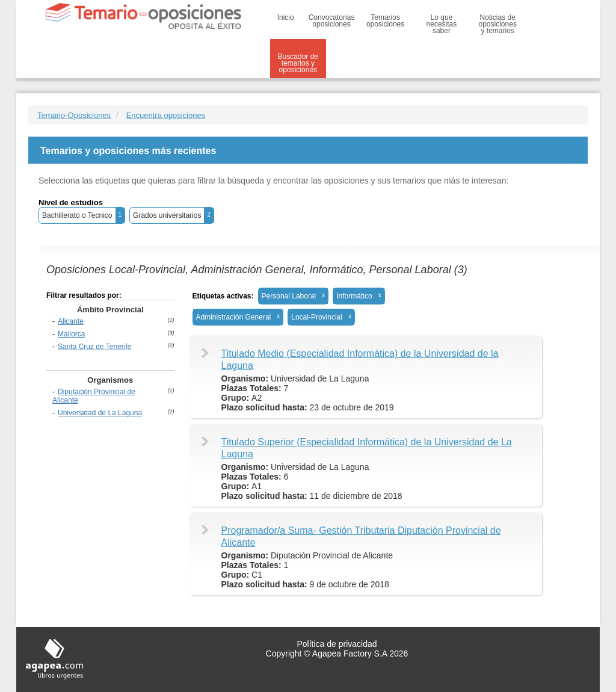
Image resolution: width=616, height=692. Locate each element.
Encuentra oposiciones (166, 115)
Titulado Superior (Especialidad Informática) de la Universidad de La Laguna (367, 448)
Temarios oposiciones (385, 21)
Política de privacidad (337, 644)
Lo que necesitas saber (442, 24)
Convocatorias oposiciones (332, 21)
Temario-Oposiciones (74, 115)
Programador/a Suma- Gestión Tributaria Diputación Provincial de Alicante (361, 536)
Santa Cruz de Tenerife (95, 347)
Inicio (286, 17)
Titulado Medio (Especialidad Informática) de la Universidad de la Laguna (360, 360)
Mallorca (71, 334)
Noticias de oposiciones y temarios (498, 24)
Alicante (71, 321)
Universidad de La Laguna (100, 413)
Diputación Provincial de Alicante (94, 396)
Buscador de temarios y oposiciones (298, 63)
